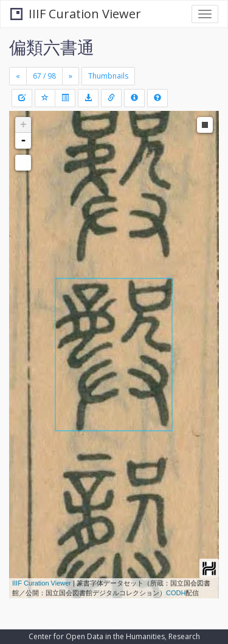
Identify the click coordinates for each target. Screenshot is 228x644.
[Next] (71, 76)
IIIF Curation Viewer (76, 14)
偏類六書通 (52, 47)
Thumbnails (108, 76)
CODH (176, 593)
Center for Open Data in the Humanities (97, 636)
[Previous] (18, 76)
